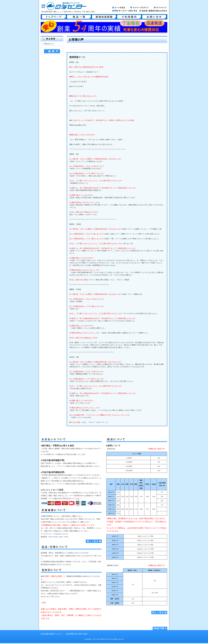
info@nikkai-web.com (61, 534)
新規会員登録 (104, 17)
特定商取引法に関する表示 (77, 634)
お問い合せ (154, 17)
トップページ (54, 17)
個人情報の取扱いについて (52, 634)
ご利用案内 (129, 17)
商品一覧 (79, 17)
